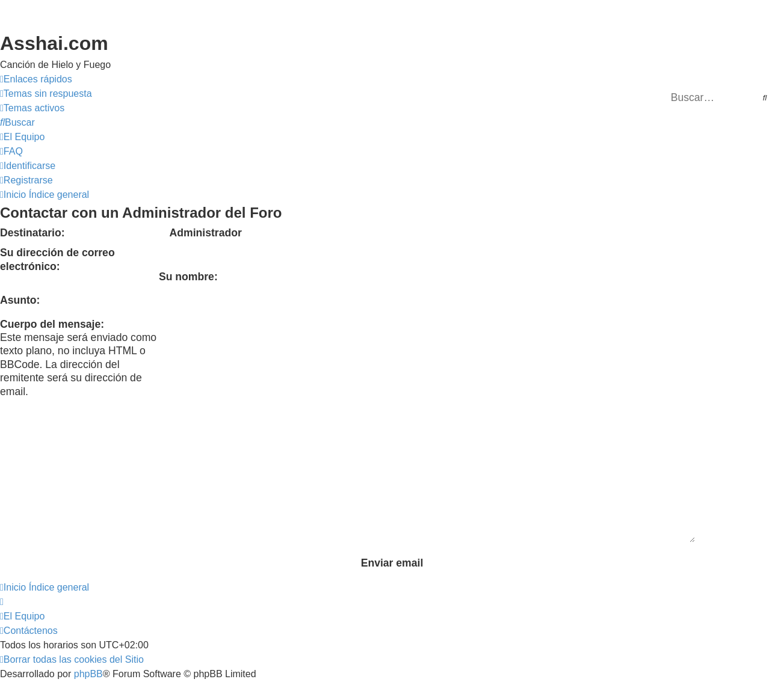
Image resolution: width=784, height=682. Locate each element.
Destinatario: (32, 233)
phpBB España (145, 614)
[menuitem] (46, 94)
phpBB (88, 600)
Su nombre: (188, 277)
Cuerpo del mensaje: (52, 324)
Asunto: (20, 300)
